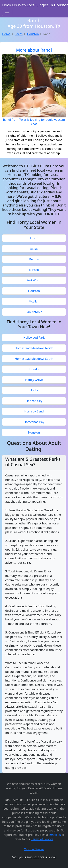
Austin (34, 238)
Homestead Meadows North (34, 348)
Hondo (34, 369)
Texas (19, 34)
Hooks (34, 390)
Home (6, 34)
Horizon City (34, 401)
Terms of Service (42, 839)
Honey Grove (34, 380)
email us (55, 835)
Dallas (34, 249)
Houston (33, 34)
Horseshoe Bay (34, 422)
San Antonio (34, 312)
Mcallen (34, 301)
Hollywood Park (34, 338)
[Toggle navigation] (7, 12)
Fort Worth (34, 280)
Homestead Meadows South (34, 359)
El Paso (34, 270)
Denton (34, 259)
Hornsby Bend (34, 411)
